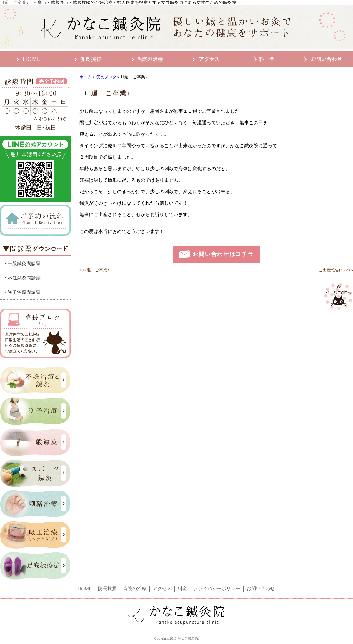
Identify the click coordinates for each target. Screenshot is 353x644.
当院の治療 (135, 588)
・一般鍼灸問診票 (22, 263)
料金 (182, 588)
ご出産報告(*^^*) (334, 270)
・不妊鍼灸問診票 (22, 278)
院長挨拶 (107, 588)
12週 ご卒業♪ (96, 270)
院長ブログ (106, 77)
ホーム (86, 77)
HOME (85, 589)
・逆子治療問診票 (22, 292)
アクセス (162, 588)
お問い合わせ (261, 588)
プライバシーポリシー (217, 588)
